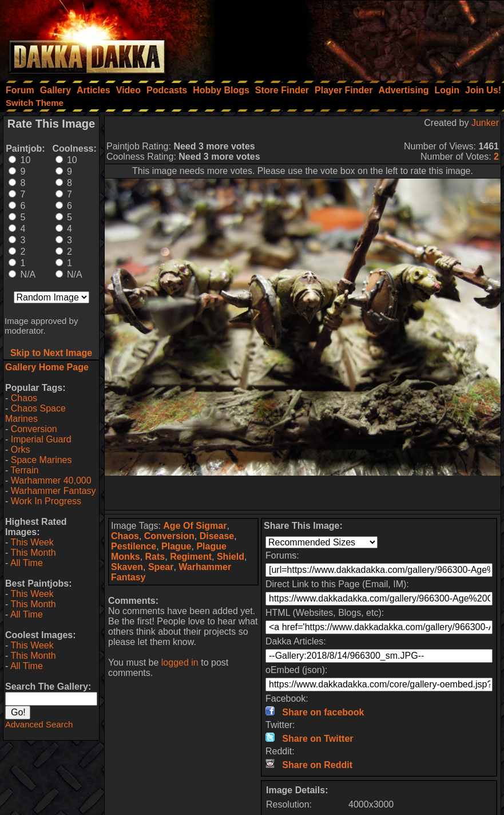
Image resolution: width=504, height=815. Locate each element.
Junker (485, 123)
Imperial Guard (41, 439)
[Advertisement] (350, 37)
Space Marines (41, 460)
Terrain (24, 470)
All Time (27, 563)
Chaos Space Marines (35, 414)
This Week (32, 542)
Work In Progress (46, 501)
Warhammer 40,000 (51, 480)
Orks (21, 450)
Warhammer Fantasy (53, 491)
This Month (33, 553)
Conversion (34, 429)
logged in (180, 662)
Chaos (24, 398)
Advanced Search (39, 724)
